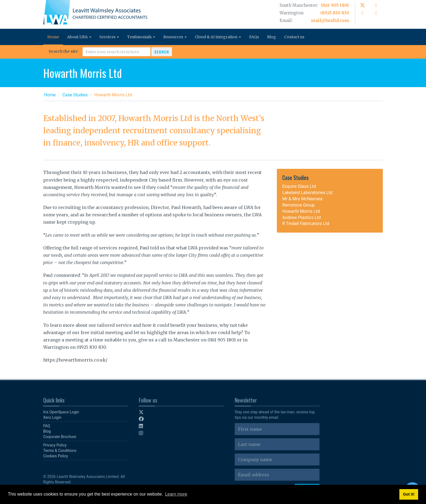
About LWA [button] (79, 37)
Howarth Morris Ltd (301, 211)
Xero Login (52, 417)
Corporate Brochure (60, 437)
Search (162, 52)
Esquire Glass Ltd (299, 186)
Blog (272, 37)
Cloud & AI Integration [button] (218, 37)
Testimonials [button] (141, 37)
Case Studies (75, 95)
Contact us (294, 37)
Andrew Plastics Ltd (302, 218)
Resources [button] (175, 37)
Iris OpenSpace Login (61, 412)
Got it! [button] (409, 494)
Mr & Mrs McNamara (302, 199)
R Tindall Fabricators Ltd (306, 224)
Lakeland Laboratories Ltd (307, 193)
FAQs (254, 37)
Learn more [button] (176, 494)
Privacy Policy (55, 445)
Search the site (63, 51)
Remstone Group (298, 205)
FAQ (47, 426)
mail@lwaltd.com (330, 20)
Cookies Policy (56, 456)
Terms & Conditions (60, 451)
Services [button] (109, 37)
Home (53, 37)
